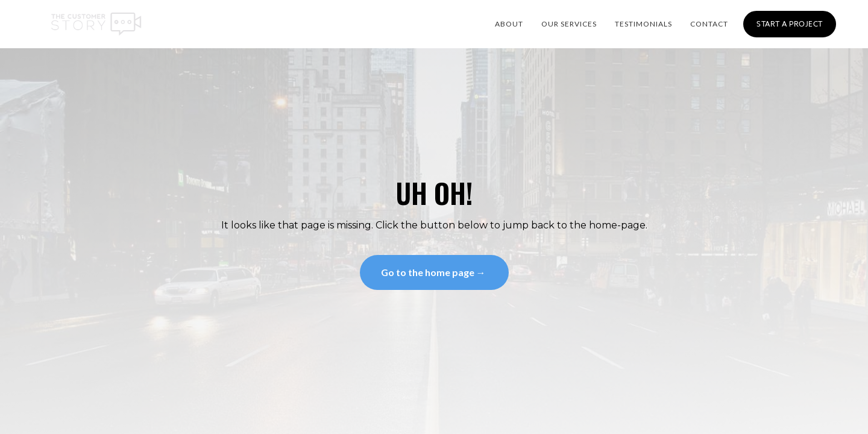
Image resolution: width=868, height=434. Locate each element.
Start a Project (790, 24)
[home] (96, 24)
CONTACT (709, 24)
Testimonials (643, 24)
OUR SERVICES (569, 24)
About (509, 24)
